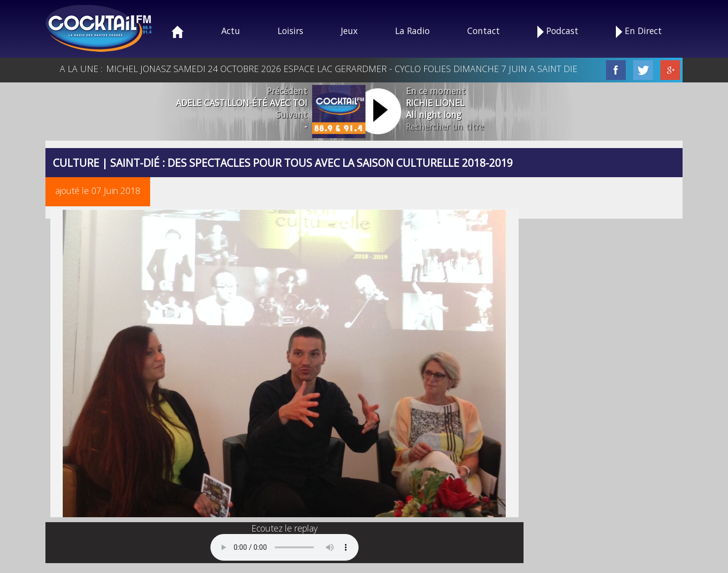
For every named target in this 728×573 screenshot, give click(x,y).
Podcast (558, 31)
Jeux (349, 31)
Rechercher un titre (445, 126)
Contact (484, 31)
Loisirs (290, 31)
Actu (231, 31)
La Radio (412, 31)
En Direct (639, 31)
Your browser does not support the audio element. (284, 547)
